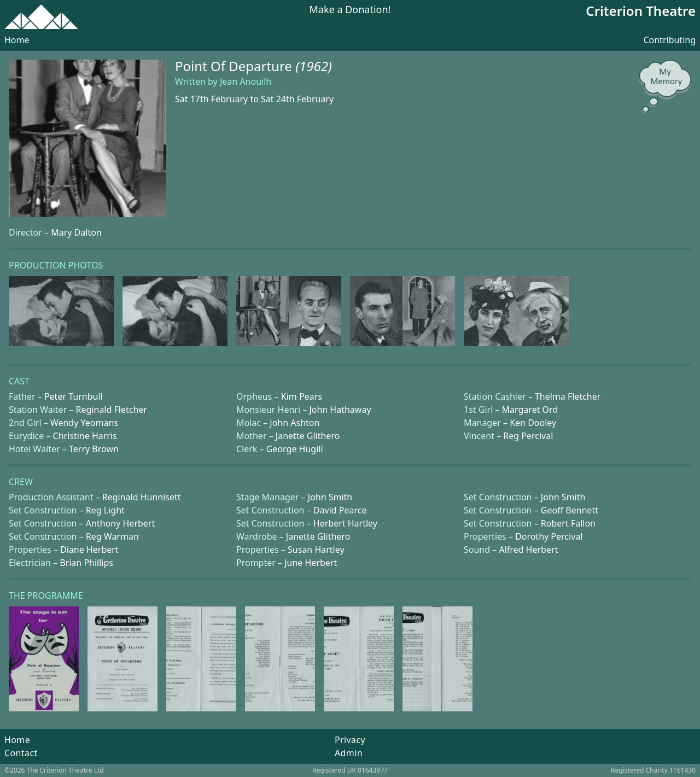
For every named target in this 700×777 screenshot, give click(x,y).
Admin (349, 753)
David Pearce (340, 510)
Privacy (350, 740)
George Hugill (295, 449)
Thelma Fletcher (568, 396)
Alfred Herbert (528, 550)
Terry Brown (94, 449)
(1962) (314, 66)
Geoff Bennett (570, 510)
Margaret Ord (530, 410)
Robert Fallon (568, 523)
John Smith (330, 497)
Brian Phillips (86, 563)
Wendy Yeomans (84, 423)
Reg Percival (528, 436)
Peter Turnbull (74, 396)
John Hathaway (340, 410)
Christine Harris (85, 436)
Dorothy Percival (549, 536)
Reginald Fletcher (112, 410)
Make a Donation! (350, 10)
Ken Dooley (533, 423)
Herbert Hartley (345, 523)
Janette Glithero (308, 436)
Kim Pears (302, 396)
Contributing (669, 40)
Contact (21, 753)
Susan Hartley (316, 550)
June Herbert (311, 563)
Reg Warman (112, 536)
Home (17, 40)
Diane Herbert (89, 550)
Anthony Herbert (120, 523)
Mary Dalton (76, 232)
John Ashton (294, 423)
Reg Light (105, 510)
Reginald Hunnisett (142, 497)
